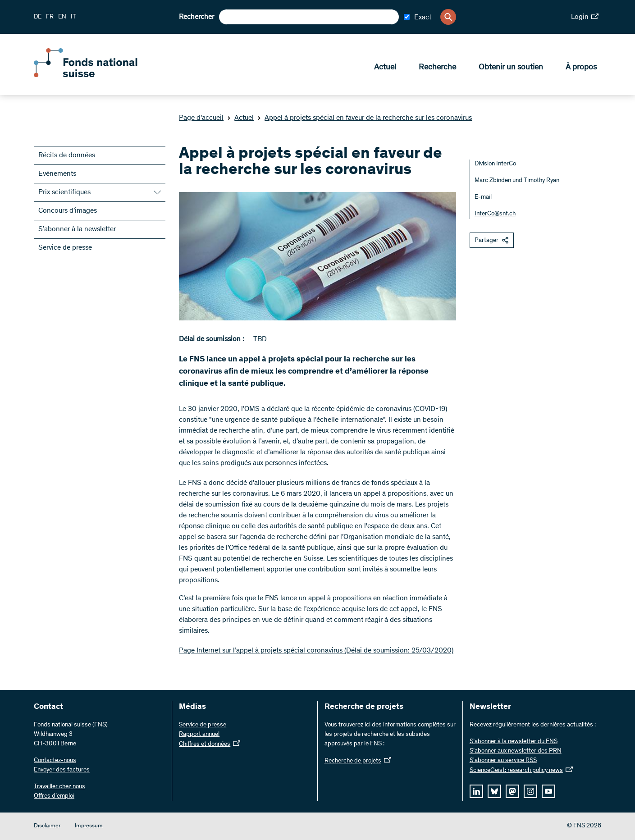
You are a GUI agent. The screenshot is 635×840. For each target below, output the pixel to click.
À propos (581, 68)
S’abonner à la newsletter (77, 229)
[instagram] (530, 791)
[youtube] (548, 791)
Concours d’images (68, 211)
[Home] (99, 76)
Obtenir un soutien (511, 68)
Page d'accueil (201, 118)
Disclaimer (47, 826)
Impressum (89, 826)
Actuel (385, 68)
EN (62, 17)
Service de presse (65, 248)
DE (38, 17)
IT (73, 17)
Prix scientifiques (64, 192)
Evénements (57, 174)
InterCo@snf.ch (495, 214)
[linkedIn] (476, 791)
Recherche (437, 68)
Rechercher (196, 17)
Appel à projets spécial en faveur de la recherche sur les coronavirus (365, 118)
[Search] (448, 17)
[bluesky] (494, 791)
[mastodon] (512, 791)
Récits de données (67, 155)
